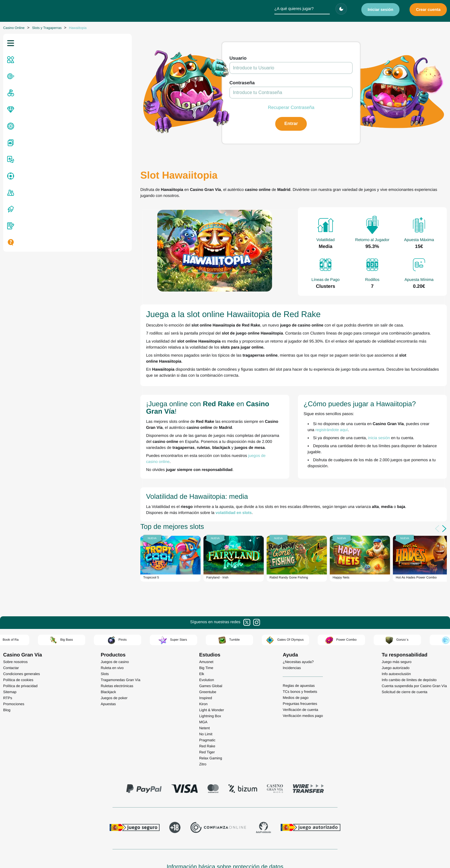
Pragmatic (207, 703)
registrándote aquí (400, 400)
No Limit (206, 697)
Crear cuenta (428, 9)
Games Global (211, 649)
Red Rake (207, 709)
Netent (204, 691)
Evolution (207, 643)
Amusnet (206, 625)
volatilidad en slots (125, 474)
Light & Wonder (212, 673)
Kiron (203, 667)
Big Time (206, 631)
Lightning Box (210, 679)
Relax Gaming (211, 722)
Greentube (208, 655)
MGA (203, 685)
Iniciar (381, 9)
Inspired (206, 661)
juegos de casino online (161, 424)
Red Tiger (207, 715)
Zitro (203, 728)
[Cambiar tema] (341, 9)
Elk (202, 637)
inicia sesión (325, 408)
